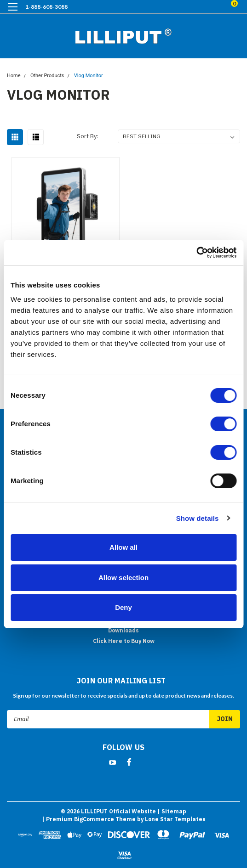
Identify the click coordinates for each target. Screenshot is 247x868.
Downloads (123, 630)
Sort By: (87, 136)
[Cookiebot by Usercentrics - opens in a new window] (196, 253)
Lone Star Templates (175, 819)
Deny (123, 607)
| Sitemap (172, 811)
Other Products (47, 76)
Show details (198, 518)
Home (14, 76)
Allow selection (123, 578)
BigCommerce (94, 819)
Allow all (123, 547)
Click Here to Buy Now (124, 641)
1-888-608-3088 (46, 7)
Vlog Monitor (89, 76)
